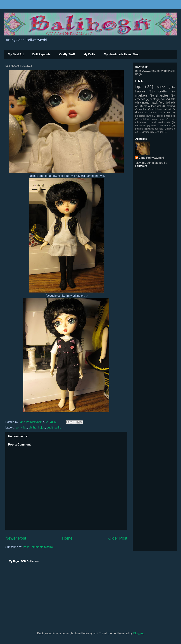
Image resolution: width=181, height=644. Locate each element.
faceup (153, 112)
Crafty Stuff (67, 54)
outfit (50, 428)
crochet (140, 99)
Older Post (118, 538)
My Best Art (16, 54)
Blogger (138, 633)
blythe (33, 428)
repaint (167, 112)
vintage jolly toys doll (153, 132)
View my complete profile (151, 163)
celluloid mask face (152, 119)
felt (173, 99)
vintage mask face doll (155, 103)
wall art (143, 109)
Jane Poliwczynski (152, 158)
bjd (25, 428)
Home (67, 538)
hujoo (41, 428)
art (137, 106)
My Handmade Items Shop (122, 54)
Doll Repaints (41, 54)
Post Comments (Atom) (38, 547)
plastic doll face (155, 129)
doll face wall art (161, 109)
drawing (140, 112)
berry (19, 428)
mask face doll (152, 106)
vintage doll (158, 99)
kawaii (140, 91)
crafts (163, 91)
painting (139, 129)
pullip (58, 428)
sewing (171, 106)
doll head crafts (161, 122)
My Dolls (89, 54)
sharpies (162, 95)
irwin (153, 125)
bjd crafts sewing (144, 116)
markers (141, 95)
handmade (141, 125)
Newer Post (16, 538)
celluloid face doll (166, 116)
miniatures (166, 125)
